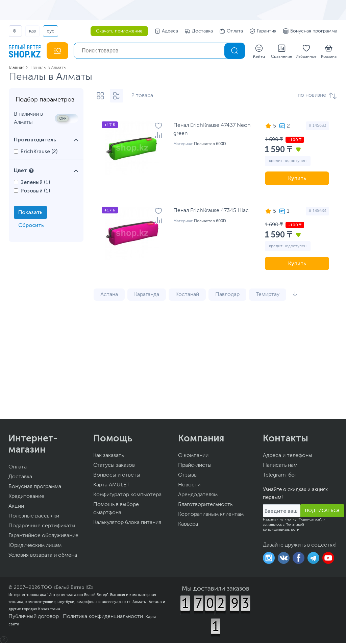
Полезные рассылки (34, 517)
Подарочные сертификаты (42, 527)
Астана (109, 295)
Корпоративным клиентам (211, 515)
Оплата (231, 31)
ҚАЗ (32, 31)
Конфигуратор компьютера (127, 496)
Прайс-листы (195, 466)
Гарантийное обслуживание (43, 536)
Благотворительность (205, 505)
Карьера (188, 525)
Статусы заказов (114, 466)
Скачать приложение (119, 31)
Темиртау (268, 295)
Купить (297, 179)
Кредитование (26, 497)
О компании (193, 456)
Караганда (147, 295)
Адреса (166, 31)
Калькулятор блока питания (127, 523)
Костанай (187, 295)
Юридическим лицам (35, 546)
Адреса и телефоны (288, 456)
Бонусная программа (310, 31)
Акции (16, 507)
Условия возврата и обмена (43, 556)
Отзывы (188, 476)
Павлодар (227, 295)
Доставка (199, 31)
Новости (189, 486)
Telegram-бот (280, 476)
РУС (51, 31)
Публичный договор (34, 617)
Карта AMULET (112, 486)
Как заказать (108, 456)
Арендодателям (198, 496)
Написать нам (280, 466)
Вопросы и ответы (117, 476)
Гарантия (263, 31)
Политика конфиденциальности (103, 617)
